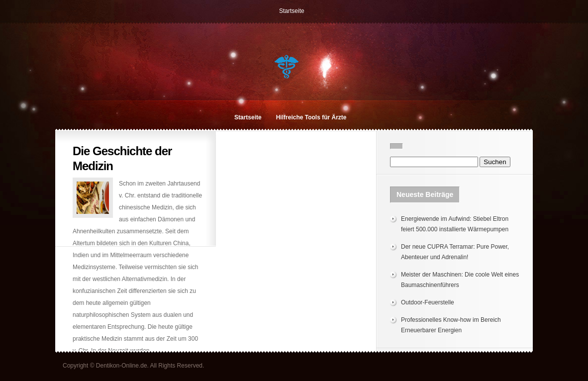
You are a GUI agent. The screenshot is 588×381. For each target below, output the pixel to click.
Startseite (292, 11)
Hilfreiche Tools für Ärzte (311, 117)
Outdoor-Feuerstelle (428, 302)
